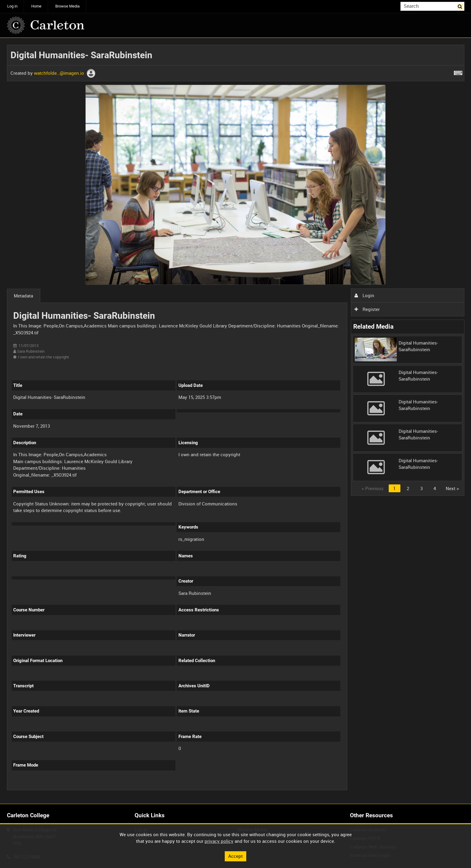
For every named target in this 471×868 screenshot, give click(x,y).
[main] (236, 421)
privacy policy (219, 841)
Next (452, 488)
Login (364, 295)
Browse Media (67, 6)
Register (367, 309)
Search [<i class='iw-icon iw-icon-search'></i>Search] (461, 6)
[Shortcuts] (458, 72)
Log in (12, 6)
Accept (235, 856)
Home (36, 6)
